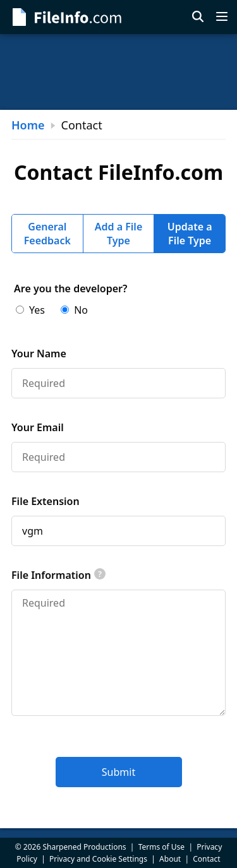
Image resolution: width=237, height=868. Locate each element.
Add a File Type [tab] (119, 234)
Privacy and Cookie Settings (98, 859)
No (74, 310)
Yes (30, 310)
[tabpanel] (118, 534)
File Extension (46, 501)
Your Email (38, 427)
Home (28, 125)
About (170, 859)
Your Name (39, 354)
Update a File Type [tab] (190, 234)
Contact (206, 859)
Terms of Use (161, 847)
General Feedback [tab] (47, 234)
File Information (58, 575)
